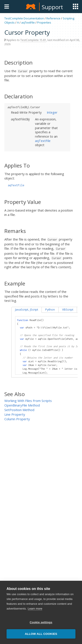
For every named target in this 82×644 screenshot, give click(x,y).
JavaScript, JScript (27, 309)
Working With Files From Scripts (28, 401)
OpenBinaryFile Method (22, 405)
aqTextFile (28, 22)
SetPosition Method (19, 410)
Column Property (17, 419)
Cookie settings (41, 627)
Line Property (15, 414)
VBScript (68, 309)
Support (52, 7)
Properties (44, 22)
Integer (52, 112)
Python (50, 309)
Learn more (35, 613)
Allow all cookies (41, 639)
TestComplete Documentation (24, 18)
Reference (53, 18)
